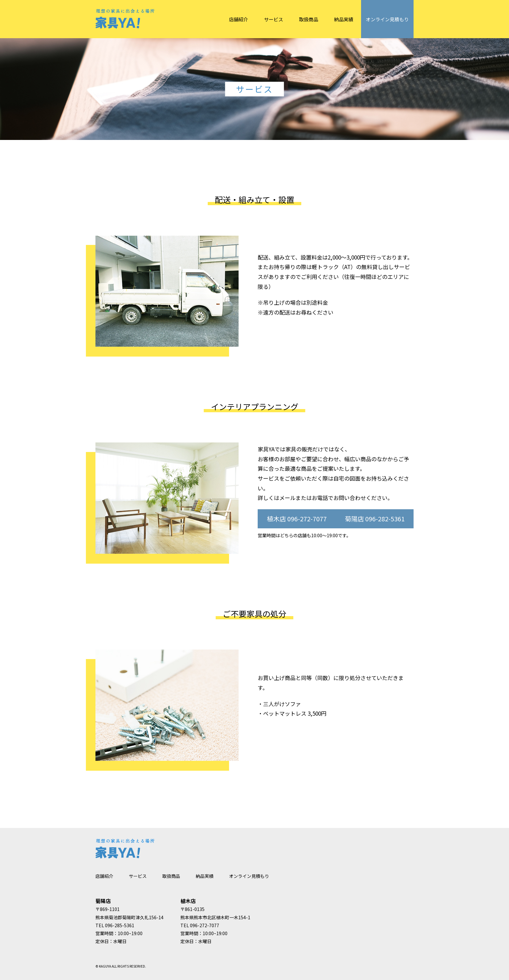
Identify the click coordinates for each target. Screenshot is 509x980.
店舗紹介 (239, 19)
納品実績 (344, 19)
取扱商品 (309, 19)
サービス (274, 19)
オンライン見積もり (387, 19)
